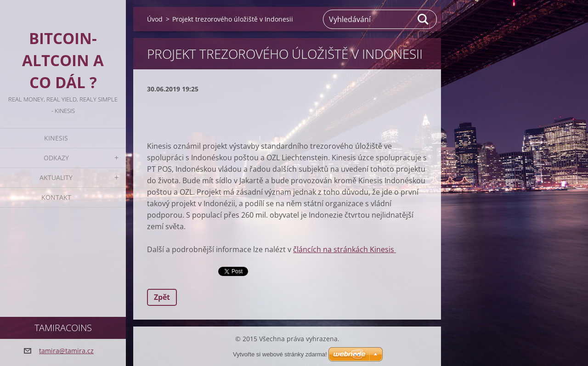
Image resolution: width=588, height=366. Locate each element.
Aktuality (56, 177)
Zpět (162, 297)
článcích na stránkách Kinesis (345, 249)
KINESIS (56, 138)
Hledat (424, 19)
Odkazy (56, 158)
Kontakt (56, 197)
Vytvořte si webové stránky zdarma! (280, 354)
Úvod (155, 19)
